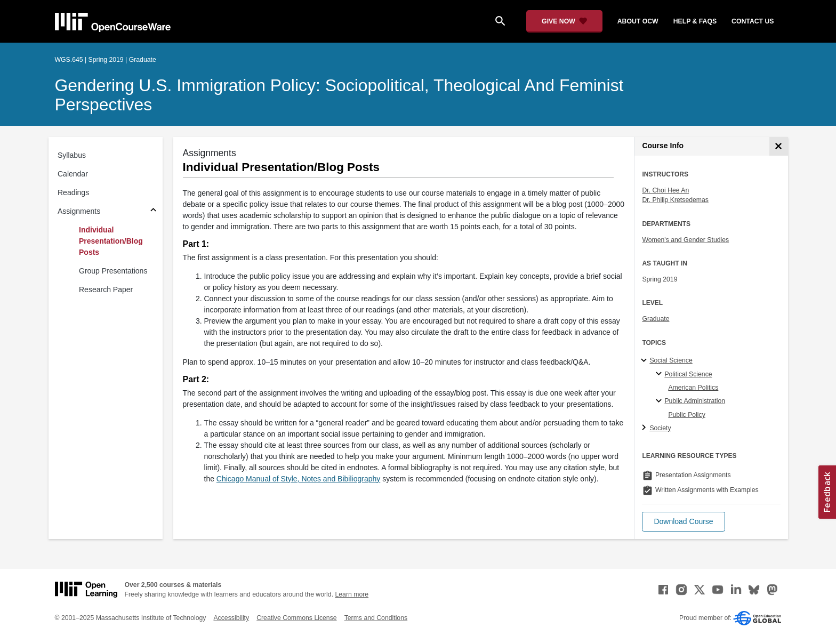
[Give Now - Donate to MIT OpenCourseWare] (564, 21)
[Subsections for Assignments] (153, 211)
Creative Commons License (296, 618)
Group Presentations (113, 271)
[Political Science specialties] (660, 374)
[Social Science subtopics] (645, 361)
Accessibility (231, 618)
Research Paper (106, 289)
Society (660, 428)
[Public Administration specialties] (660, 401)
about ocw (638, 21)
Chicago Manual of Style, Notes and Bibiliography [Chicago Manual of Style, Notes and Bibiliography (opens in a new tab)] (298, 479)
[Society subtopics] (645, 428)
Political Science (688, 374)
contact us (753, 21)
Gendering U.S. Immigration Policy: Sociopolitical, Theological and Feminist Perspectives (339, 95)
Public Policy (686, 415)
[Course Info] (779, 146)
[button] (683, 522)
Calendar (73, 174)
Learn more (352, 594)
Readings (73, 192)
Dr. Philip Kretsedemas (675, 200)
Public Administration (695, 401)
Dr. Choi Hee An (665, 190)
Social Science (671, 360)
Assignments (79, 211)
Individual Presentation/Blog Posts (111, 241)
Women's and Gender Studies (685, 240)
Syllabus (72, 155)
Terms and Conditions (376, 618)
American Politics (693, 388)
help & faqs (695, 21)
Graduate (656, 319)
